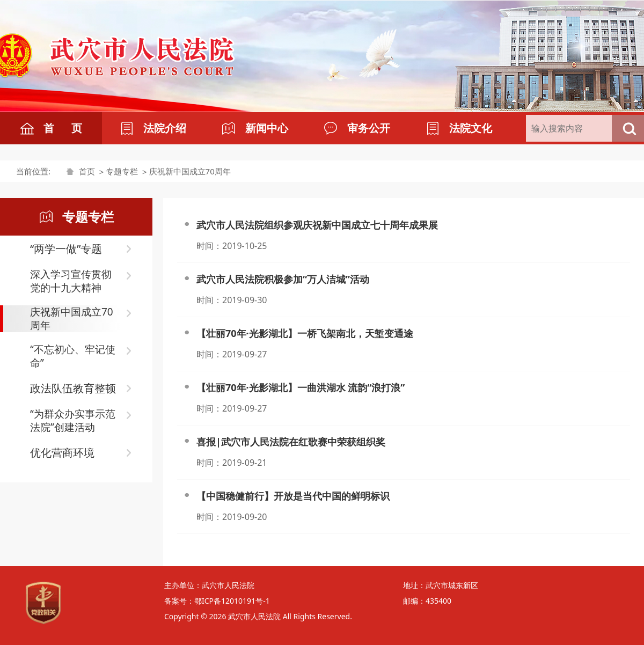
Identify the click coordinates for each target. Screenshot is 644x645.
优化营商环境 (62, 453)
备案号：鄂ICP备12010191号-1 (217, 601)
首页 (87, 171)
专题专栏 (122, 171)
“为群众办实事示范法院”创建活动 (73, 421)
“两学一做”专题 (66, 249)
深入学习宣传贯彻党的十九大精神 (71, 281)
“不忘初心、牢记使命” (73, 356)
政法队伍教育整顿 (73, 388)
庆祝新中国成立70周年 (190, 171)
